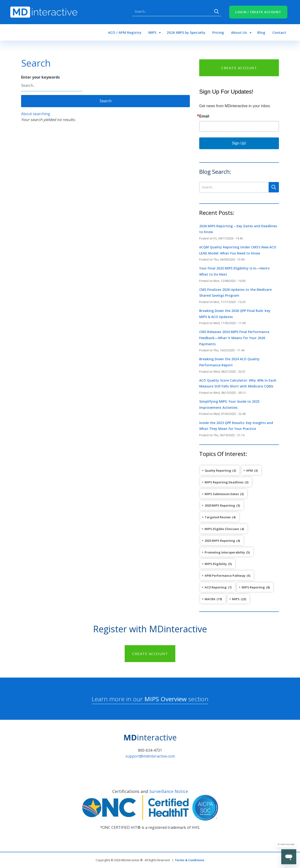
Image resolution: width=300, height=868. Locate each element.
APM (249, 470)
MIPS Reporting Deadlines (224, 482)
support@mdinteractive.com (150, 756)
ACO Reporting (216, 587)
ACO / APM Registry (125, 32)
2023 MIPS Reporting (220, 541)
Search (217, 11)
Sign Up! (239, 143)
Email (204, 116)
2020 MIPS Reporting (220, 505)
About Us (239, 32)
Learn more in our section (150, 699)
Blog (261, 32)
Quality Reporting (218, 470)
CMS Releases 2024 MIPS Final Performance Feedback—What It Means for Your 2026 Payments (234, 338)
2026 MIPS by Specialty (186, 32)
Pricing (218, 32)
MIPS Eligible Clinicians (222, 529)
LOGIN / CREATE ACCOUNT (258, 12)
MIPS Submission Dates (222, 494)
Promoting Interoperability (225, 552)
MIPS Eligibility (216, 564)
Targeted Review (218, 517)
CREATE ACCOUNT (239, 68)
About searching (36, 114)
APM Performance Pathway (225, 576)
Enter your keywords (40, 77)
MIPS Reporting (253, 587)
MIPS (152, 32)
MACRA (210, 599)
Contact (279, 32)
